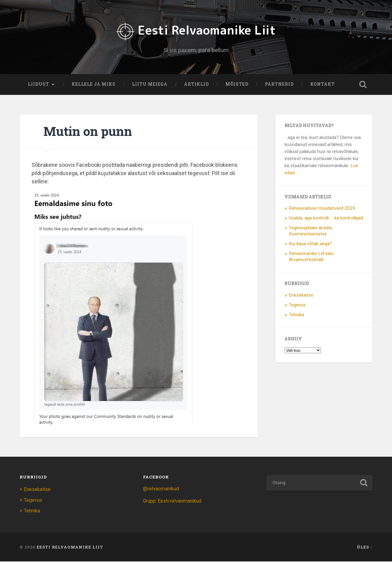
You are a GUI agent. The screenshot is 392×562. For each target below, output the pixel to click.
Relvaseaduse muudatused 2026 (322, 210)
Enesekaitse (301, 297)
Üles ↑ (365, 548)
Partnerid (279, 86)
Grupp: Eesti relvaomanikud (174, 502)
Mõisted (237, 86)
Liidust (38, 86)
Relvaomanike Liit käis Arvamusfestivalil (311, 258)
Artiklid (196, 86)
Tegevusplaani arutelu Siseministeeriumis (311, 232)
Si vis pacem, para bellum (196, 51)
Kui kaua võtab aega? (310, 245)
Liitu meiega (150, 86)
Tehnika (296, 316)
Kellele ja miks (94, 86)
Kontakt (322, 86)
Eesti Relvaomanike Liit (196, 31)
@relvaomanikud (162, 490)
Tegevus (297, 306)
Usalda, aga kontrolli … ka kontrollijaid (326, 219)
